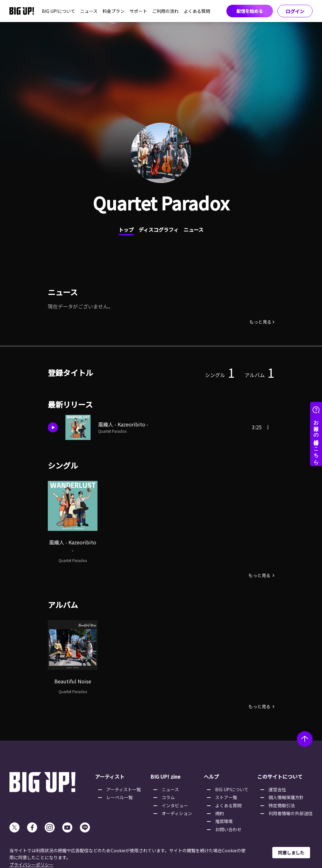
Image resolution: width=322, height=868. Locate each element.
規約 (219, 813)
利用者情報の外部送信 (291, 813)
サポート (138, 11)
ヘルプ (211, 776)
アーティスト (110, 776)
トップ (126, 230)
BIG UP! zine (165, 776)
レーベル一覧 (119, 797)
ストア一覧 (226, 797)
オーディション (177, 813)
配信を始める (250, 11)
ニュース (89, 11)
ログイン (295, 11)
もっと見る (260, 322)
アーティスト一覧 (124, 789)
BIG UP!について (58, 11)
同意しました (291, 853)
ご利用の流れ (165, 11)
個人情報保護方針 (286, 797)
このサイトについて (280, 776)
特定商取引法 (282, 805)
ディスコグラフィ (159, 230)
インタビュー (175, 805)
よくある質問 (197, 11)
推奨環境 (224, 821)
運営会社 (277, 789)
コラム (168, 797)
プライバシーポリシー (31, 865)
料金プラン (114, 11)
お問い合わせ (228, 829)
